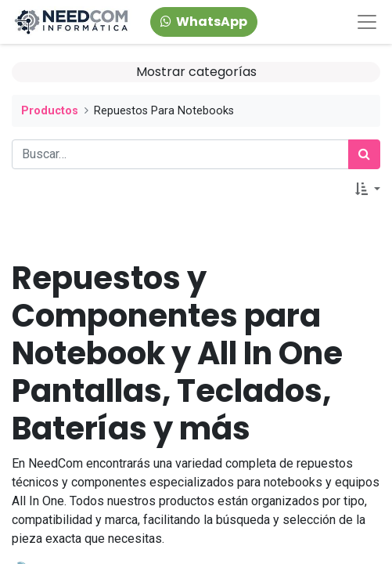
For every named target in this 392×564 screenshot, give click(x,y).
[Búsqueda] (364, 154)
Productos (50, 111)
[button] (368, 190)
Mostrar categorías (196, 72)
